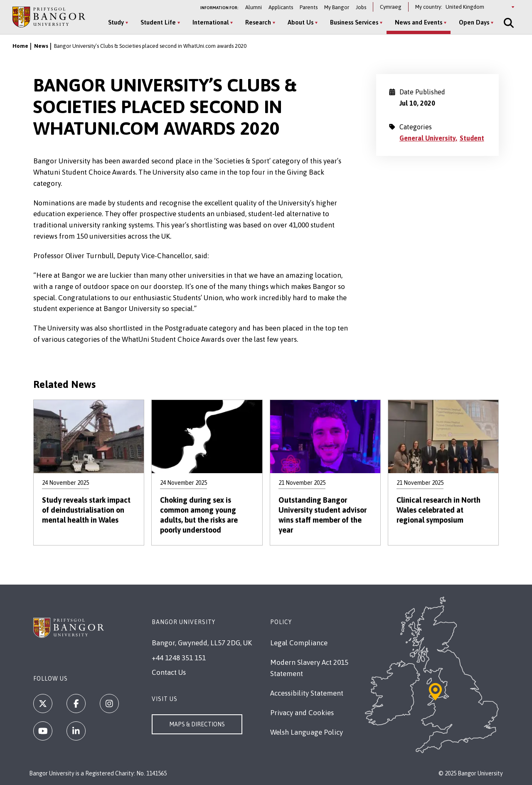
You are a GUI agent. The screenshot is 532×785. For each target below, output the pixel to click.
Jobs (361, 7)
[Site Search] (508, 23)
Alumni (254, 7)
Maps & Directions (197, 724)
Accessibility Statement (307, 693)
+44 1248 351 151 (179, 658)
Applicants (281, 7)
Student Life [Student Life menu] (158, 22)
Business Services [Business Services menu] (354, 22)
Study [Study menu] (116, 22)
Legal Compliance (299, 643)
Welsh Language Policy (307, 732)
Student (472, 138)
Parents (309, 7)
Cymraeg (391, 7)
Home (20, 46)
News (41, 46)
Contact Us (169, 672)
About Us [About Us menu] (300, 22)
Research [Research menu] (258, 22)
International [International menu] (211, 22)
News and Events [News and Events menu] (419, 22)
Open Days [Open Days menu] (474, 22)
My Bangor (337, 7)
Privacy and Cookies (302, 713)
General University (427, 138)
